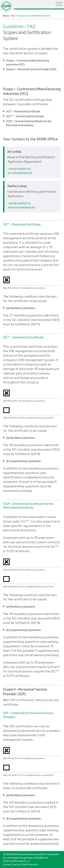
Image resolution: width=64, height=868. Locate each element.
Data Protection (30, 864)
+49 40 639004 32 (19, 203)
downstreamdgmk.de (21, 207)
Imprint (16, 864)
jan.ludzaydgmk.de (20, 173)
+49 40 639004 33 (19, 169)
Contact (7, 864)
